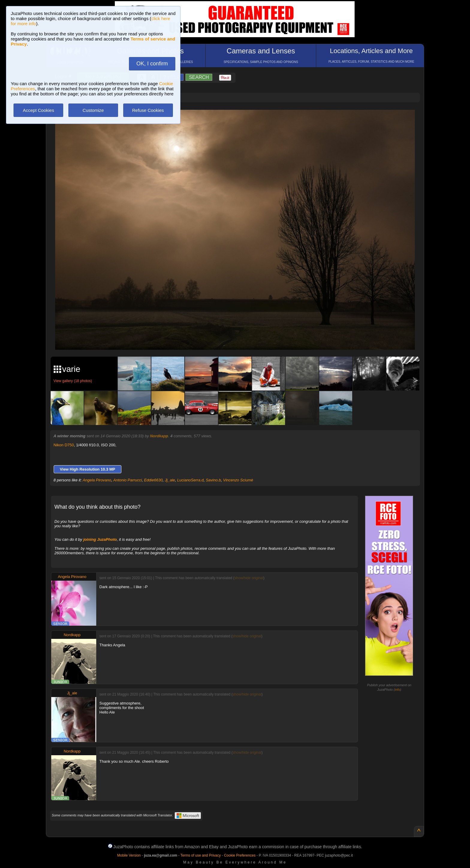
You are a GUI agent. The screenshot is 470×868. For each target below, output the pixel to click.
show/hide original (249, 578)
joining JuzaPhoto (100, 539)
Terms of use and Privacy (201, 855)
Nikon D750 (64, 445)
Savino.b (213, 480)
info (397, 690)
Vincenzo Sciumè (238, 480)
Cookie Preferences (240, 855)
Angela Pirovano (97, 480)
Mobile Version (129, 855)
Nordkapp (159, 436)
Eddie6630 (153, 480)
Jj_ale (170, 480)
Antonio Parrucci (128, 480)
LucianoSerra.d (190, 480)
